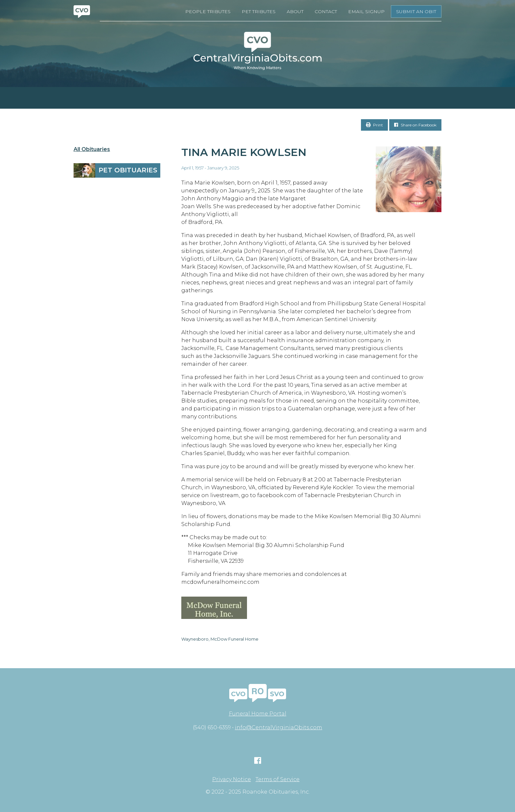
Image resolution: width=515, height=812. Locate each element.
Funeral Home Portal (258, 714)
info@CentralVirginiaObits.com (279, 727)
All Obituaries (92, 149)
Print (374, 125)
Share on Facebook (415, 125)
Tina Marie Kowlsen (244, 152)
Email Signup (366, 11)
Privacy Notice (232, 779)
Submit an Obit (416, 11)
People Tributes (208, 11)
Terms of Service (278, 779)
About (295, 11)
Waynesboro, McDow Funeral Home (220, 639)
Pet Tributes (259, 11)
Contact (326, 11)
